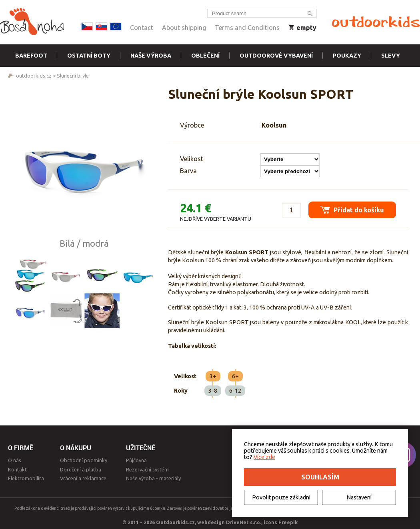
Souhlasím (320, 477)
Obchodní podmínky (84, 460)
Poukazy (347, 56)
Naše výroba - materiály (153, 478)
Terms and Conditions (247, 28)
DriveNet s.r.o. (244, 522)
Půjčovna (136, 460)
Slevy (391, 56)
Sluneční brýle (73, 76)
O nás (15, 460)
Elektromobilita (26, 478)
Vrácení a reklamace (83, 478)
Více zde (264, 457)
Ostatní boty (89, 56)
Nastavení (359, 497)
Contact (142, 28)
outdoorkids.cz (34, 76)
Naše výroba (151, 56)
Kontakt (17, 469)
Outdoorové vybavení (276, 56)
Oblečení (205, 56)
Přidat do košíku (352, 210)
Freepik (288, 522)
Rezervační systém (147, 469)
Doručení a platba (81, 469)
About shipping (184, 28)
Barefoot (31, 56)
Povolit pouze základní (281, 497)
